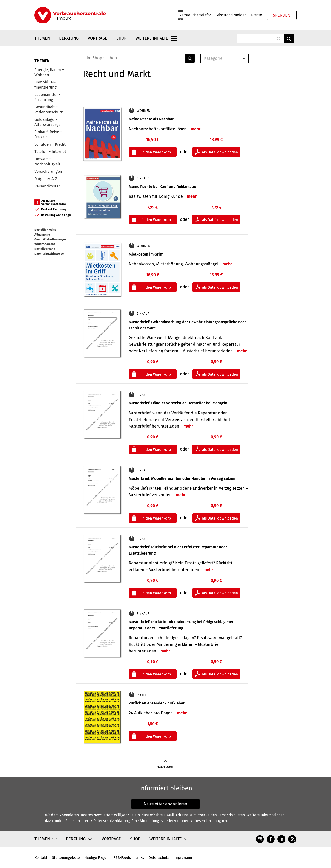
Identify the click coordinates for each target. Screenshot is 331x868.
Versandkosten (48, 186)
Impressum (183, 858)
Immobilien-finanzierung (46, 85)
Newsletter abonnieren (165, 804)
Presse (257, 15)
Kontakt (41, 858)
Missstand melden (231, 15)
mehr (196, 129)
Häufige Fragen (97, 858)
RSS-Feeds (122, 858)
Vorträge (97, 38)
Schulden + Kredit (50, 144)
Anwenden (289, 38)
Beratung (69, 38)
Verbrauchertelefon (195, 15)
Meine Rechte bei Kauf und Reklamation (164, 187)
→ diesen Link (201, 821)
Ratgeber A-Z (46, 179)
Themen (42, 38)
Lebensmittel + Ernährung (47, 97)
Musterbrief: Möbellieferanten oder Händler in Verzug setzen (182, 479)
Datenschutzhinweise (49, 254)
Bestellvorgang (45, 249)
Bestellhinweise (45, 230)
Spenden (282, 15)
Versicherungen (48, 171)
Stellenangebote (66, 858)
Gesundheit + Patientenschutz (49, 110)
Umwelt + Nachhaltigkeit (47, 162)
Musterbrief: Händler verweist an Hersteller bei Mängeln (178, 403)
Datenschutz (159, 858)
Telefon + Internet (50, 152)
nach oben (165, 764)
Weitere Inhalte (152, 38)
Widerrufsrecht (45, 244)
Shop (121, 38)
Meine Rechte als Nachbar (151, 119)
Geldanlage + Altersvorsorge (47, 122)
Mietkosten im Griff (146, 254)
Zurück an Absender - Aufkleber (157, 703)
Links (140, 858)
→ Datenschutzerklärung (109, 821)
